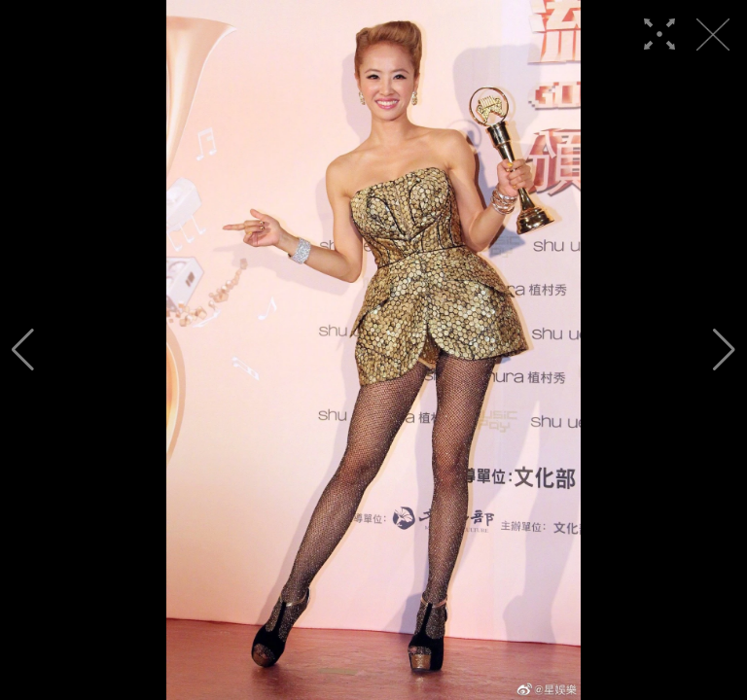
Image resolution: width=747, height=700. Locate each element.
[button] (23, 350)
